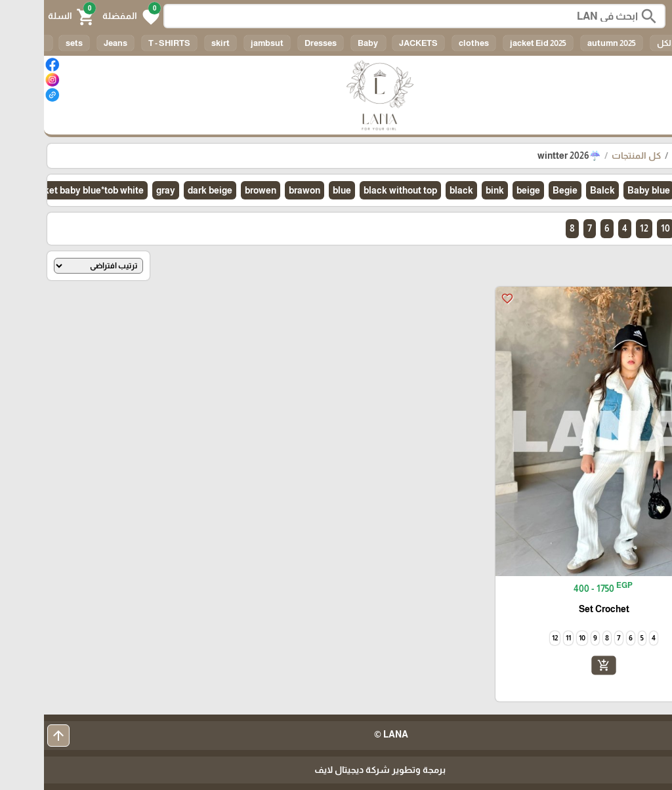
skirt (177, 43)
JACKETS (374, 43)
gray (122, 190)
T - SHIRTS (125, 43)
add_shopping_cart (560, 665)
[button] (87, 16)
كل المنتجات (592, 156)
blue (298, 190)
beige (484, 190)
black (417, 190)
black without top (356, 190)
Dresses (277, 43)
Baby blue (605, 190)
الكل (621, 43)
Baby (325, 43)
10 (621, 228)
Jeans (72, 43)
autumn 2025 (568, 43)
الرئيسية (645, 156)
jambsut (223, 43)
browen (217, 190)
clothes (430, 43)
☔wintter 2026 (525, 156)
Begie (521, 190)
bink (451, 190)
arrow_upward (14, 736)
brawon (261, 190)
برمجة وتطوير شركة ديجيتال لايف (336, 770)
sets (30, 43)
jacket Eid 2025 (494, 43)
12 (600, 228)
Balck (558, 190)
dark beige (166, 190)
